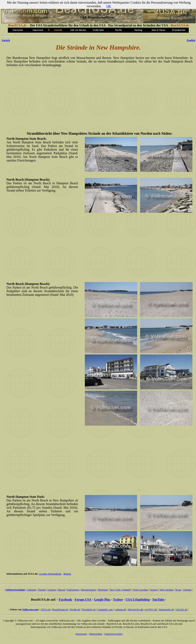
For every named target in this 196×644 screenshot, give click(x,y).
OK (109, 6)
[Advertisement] (99, 96)
